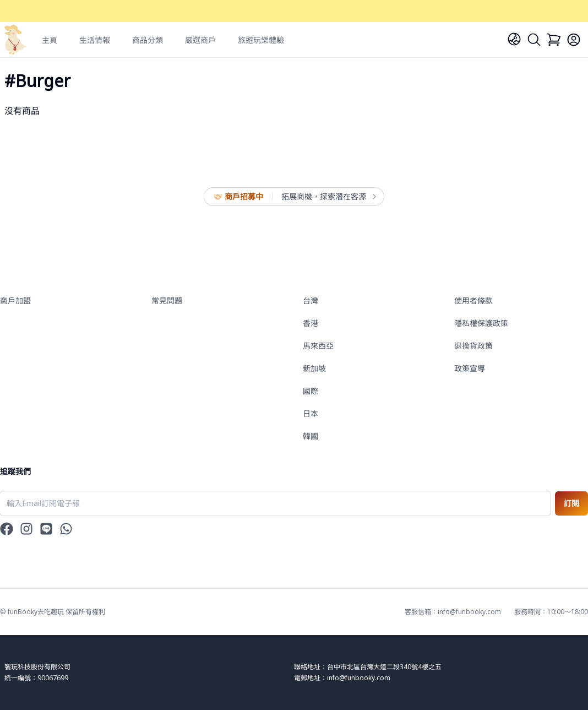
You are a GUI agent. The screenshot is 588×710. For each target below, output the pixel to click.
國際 (311, 391)
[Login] (574, 40)
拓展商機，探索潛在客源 (328, 197)
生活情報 (95, 40)
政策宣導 (470, 368)
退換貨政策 (473, 346)
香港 (311, 323)
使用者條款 (473, 300)
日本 (311, 413)
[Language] (514, 39)
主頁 (50, 40)
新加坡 (314, 368)
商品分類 (148, 40)
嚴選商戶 (200, 40)
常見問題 (167, 300)
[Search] (534, 40)
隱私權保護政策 (481, 323)
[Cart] (554, 40)
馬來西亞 (318, 346)
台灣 (311, 300)
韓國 (311, 436)
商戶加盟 (15, 300)
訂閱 (571, 503)
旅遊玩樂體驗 (261, 40)
